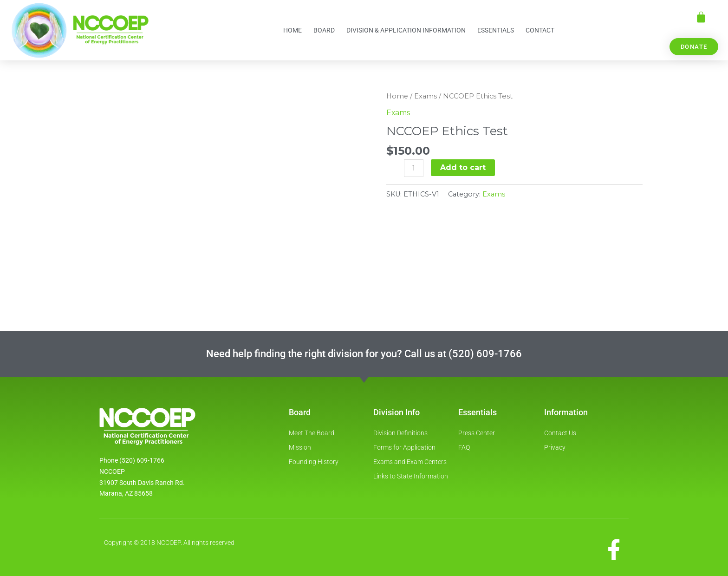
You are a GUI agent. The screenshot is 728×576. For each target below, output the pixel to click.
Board (324, 30)
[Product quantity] (414, 168)
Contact (540, 30)
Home (292, 30)
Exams (426, 96)
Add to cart (463, 167)
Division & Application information (406, 30)
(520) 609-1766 (485, 353)
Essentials (496, 30)
